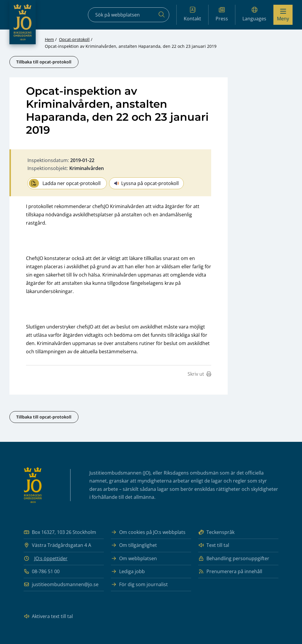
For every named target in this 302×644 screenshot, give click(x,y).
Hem (49, 39)
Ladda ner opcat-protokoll (65, 183)
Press (222, 14)
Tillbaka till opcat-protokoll (44, 62)
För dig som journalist (139, 585)
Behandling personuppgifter (234, 559)
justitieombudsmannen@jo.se (61, 585)
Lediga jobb (128, 572)
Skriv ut (199, 374)
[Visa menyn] (283, 15)
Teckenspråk (216, 532)
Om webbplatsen (134, 559)
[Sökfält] (129, 15)
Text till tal (214, 545)
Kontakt (192, 14)
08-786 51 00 (42, 572)
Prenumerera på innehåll (230, 572)
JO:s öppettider (51, 558)
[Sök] (162, 15)
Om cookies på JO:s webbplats (148, 532)
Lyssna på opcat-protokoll (146, 183)
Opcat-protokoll (74, 39)
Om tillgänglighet (134, 545)
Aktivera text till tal (48, 616)
